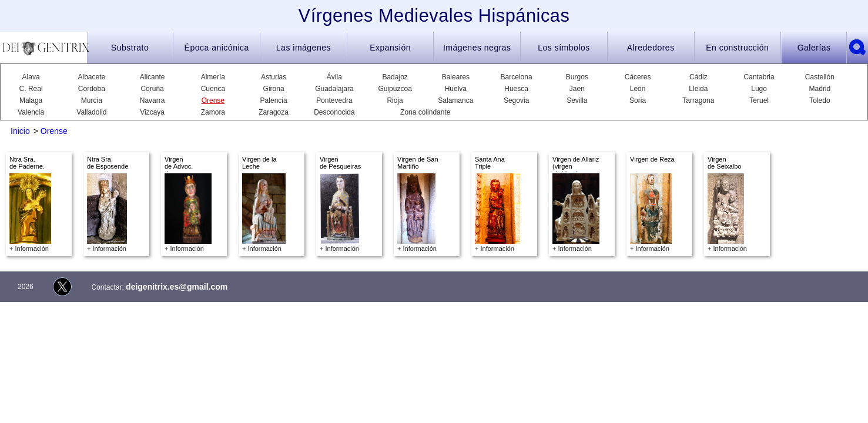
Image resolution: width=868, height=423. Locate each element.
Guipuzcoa (395, 89)
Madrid (820, 89)
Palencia (274, 100)
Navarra (153, 100)
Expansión (390, 48)
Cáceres (638, 77)
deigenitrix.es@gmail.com (177, 287)
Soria (638, 100)
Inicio (20, 131)
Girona (274, 89)
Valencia (31, 112)
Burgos (577, 77)
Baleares (456, 77)
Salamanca (455, 100)
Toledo (820, 100)
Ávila (334, 77)
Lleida (698, 89)
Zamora (213, 112)
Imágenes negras (477, 48)
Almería (213, 77)
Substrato (130, 48)
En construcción (737, 48)
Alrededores (651, 48)
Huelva (456, 89)
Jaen (577, 89)
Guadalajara (334, 89)
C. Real (31, 89)
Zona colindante (425, 112)
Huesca (516, 89)
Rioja (395, 100)
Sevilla (577, 100)
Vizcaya (152, 112)
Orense (213, 100)
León (638, 89)
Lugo (759, 89)
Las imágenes (304, 48)
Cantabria (759, 77)
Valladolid (91, 112)
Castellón (820, 77)
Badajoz (395, 77)
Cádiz (698, 77)
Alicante (153, 77)
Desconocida (334, 112)
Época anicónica (217, 48)
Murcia (92, 100)
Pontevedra (334, 100)
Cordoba (92, 89)
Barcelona (517, 77)
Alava (31, 77)
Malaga (31, 100)
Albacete (92, 77)
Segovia (516, 100)
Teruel (759, 100)
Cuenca (213, 89)
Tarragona (698, 100)
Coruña (152, 89)
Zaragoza (274, 112)
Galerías (814, 48)
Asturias (274, 77)
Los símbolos (564, 48)
